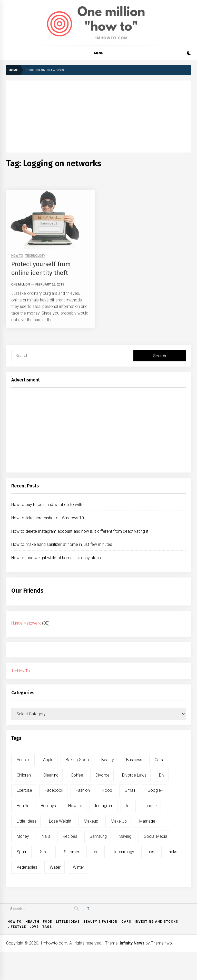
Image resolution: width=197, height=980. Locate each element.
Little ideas (68, 922)
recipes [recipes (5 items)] (70, 836)
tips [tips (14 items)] (150, 852)
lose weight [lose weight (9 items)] (60, 821)
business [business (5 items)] (134, 760)
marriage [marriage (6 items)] (147, 821)
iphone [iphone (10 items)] (150, 806)
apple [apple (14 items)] (48, 760)
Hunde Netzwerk (26, 623)
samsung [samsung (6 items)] (98, 836)
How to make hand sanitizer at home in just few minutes (62, 544)
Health (32, 922)
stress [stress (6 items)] (46, 852)
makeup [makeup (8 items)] (91, 821)
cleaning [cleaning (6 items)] (51, 775)
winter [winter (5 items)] (78, 867)
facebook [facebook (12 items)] (54, 790)
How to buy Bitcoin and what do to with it (48, 505)
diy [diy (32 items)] (162, 775)
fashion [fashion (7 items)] (83, 790)
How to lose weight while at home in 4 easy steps (56, 558)
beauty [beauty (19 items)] (108, 760)
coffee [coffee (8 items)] (77, 775)
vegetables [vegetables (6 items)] (27, 867)
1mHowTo (21, 671)
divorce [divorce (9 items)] (103, 775)
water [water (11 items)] (55, 867)
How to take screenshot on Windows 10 (48, 518)
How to (14, 922)
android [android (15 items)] (24, 760)
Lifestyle (17, 927)
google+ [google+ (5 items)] (155, 790)
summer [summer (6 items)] (72, 852)
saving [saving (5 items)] (125, 836)
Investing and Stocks (156, 922)
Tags (47, 927)
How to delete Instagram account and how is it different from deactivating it (80, 531)
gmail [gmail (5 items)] (130, 790)
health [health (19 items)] (22, 806)
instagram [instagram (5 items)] (104, 806)
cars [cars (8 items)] (159, 760)
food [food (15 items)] (107, 790)
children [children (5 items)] (24, 775)
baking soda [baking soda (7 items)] (77, 760)
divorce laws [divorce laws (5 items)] (134, 775)
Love (34, 927)
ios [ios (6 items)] (129, 806)
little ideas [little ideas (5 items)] (27, 821)
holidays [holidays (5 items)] (48, 806)
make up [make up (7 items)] (119, 821)
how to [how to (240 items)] (75, 806)
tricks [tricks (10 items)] (172, 852)
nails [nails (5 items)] (46, 836)
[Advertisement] (98, 117)
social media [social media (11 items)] (156, 836)
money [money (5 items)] (23, 836)
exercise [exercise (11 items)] (24, 790)
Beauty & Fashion (101, 922)
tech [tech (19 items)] (96, 852)
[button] (189, 54)
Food (48, 922)
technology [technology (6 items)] (124, 852)
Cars (126, 922)
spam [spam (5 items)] (22, 852)
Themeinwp (161, 943)
